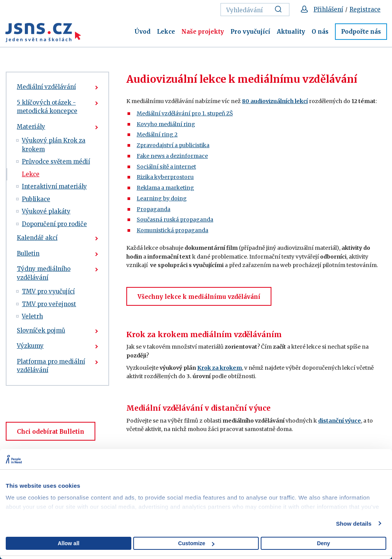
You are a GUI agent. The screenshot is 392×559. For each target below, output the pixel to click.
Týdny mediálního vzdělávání (44, 273)
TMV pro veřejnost (49, 304)
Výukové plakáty (46, 211)
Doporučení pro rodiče (54, 224)
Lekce (166, 32)
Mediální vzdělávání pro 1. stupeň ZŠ (185, 113)
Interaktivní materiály (54, 186)
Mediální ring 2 (157, 134)
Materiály (31, 127)
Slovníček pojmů (41, 330)
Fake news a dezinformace (172, 156)
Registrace (365, 9)
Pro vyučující (250, 32)
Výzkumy (30, 346)
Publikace (36, 199)
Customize (196, 543)
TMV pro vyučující (48, 291)
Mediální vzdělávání (46, 87)
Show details (354, 524)
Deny (323, 543)
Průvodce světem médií (56, 161)
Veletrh (32, 316)
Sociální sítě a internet (166, 167)
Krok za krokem (220, 368)
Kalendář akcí (37, 238)
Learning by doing (162, 198)
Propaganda (154, 209)
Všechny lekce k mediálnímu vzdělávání (199, 297)
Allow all (69, 543)
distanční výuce (340, 421)
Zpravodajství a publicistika (173, 145)
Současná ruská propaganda (175, 220)
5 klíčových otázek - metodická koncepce (47, 107)
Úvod (142, 32)
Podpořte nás (361, 32)
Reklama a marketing (165, 188)
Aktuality (291, 32)
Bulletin (28, 253)
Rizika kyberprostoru (165, 177)
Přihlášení (328, 9)
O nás (320, 32)
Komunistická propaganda (172, 230)
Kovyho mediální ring (166, 124)
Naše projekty (203, 32)
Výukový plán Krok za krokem (54, 145)
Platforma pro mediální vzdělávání (51, 366)
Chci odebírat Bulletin (51, 432)
